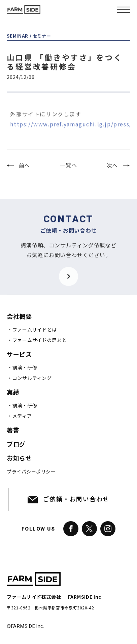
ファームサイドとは (35, 330)
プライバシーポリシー (31, 472)
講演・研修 (25, 368)
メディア (22, 416)
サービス (19, 355)
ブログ (16, 444)
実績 (13, 392)
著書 (13, 430)
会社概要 (19, 317)
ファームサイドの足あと (40, 340)
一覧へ (68, 169)
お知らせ (19, 458)
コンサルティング (32, 378)
